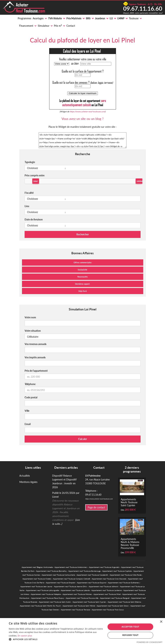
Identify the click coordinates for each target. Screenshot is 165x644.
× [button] (161, 622)
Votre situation (33, 331)
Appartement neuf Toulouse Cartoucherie (58, 575)
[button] (56, 639)
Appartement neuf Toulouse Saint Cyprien (89, 602)
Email (28, 424)
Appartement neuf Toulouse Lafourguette (43, 590)
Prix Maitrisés (74, 18)
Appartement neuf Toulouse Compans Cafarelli (71, 579)
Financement (26, 26)
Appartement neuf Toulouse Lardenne (106, 590)
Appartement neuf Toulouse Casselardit (92, 575)
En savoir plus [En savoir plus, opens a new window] (25, 636)
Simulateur (44, 26)
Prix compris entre (35, 175)
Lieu (27, 206)
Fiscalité (29, 193)
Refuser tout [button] (130, 635)
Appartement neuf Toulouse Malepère (46, 594)
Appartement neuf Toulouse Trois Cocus (108, 610)
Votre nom (30, 317)
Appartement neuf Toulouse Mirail (107, 594)
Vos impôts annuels (35, 357)
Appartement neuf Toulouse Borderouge (84, 571)
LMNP (121, 18)
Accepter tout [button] (130, 627)
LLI (111, 18)
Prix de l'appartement (36, 371)
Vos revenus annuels (35, 344)
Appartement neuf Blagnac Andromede (37, 567)
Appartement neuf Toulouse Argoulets (104, 567)
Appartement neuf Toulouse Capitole (117, 571)
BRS (88, 18)
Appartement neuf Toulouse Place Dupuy (48, 598)
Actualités (25, 476)
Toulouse (134, 18)
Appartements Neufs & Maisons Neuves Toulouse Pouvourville (130, 543)
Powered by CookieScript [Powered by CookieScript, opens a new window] (149, 642)
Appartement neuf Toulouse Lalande (75, 590)
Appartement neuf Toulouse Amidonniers (71, 567)
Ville (27, 411)
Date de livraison (34, 219)
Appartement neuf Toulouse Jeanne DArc (70, 586)
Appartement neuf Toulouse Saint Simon (113, 606)
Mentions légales (28, 482)
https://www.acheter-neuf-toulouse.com (87, 112)
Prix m (58, 26)
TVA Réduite (55, 18)
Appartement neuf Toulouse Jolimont (103, 586)
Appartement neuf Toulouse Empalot (61, 583)
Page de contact (96, 507)
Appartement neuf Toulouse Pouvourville (82, 598)
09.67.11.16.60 (143, 8)
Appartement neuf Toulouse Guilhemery (124, 583)
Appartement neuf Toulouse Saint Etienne (124, 602)
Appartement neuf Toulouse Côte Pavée (126, 575)
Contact (71, 26)
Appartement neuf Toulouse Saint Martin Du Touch (40, 606)
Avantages (38, 18)
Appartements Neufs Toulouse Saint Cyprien (129, 502)
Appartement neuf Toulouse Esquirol (92, 583)
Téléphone (30, 384)
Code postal (31, 397)
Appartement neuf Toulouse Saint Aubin (55, 602)
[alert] (82, 631)
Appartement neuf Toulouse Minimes (77, 594)
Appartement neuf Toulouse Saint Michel (79, 606)
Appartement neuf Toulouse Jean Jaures (36, 586)
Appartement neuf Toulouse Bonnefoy (51, 571)
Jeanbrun (100, 18)
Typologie (30, 162)
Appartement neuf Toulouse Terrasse (75, 610)
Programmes (25, 18)
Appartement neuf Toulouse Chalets (37, 579)
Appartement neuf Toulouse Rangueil (115, 598)
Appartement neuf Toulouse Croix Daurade (109, 579)
